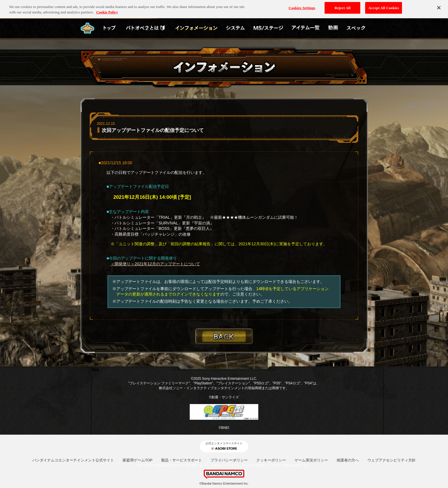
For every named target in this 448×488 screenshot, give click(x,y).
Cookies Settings (302, 6)
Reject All (343, 6)
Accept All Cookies (384, 6)
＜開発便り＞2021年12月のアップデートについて (155, 264)
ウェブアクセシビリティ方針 (392, 460)
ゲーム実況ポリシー (311, 460)
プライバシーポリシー (229, 460)
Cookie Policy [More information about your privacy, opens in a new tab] (107, 10)
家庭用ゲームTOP (138, 460)
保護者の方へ (348, 460)
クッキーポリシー (271, 460)
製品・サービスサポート (182, 460)
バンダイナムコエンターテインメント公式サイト (73, 460)
